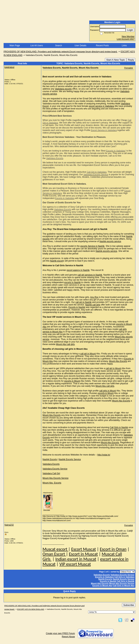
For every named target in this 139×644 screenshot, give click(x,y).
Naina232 (9, 525)
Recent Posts (102, 46)
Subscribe (129, 605)
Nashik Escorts (50, 459)
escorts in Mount (72, 381)
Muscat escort (55, 549)
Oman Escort (54, 554)
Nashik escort (56, 261)
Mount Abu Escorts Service (55, 478)
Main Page (15, 46)
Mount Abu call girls (65, 344)
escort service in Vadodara (101, 106)
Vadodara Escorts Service (55, 469)
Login (130, 30)
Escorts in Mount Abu (102, 586)
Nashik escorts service (110, 241)
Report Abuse (68, 637)
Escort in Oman (113, 549)
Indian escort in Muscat (76, 559)
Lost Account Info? (126, 39)
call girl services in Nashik (90, 275)
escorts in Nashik (72, 282)
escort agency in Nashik (78, 270)
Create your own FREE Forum (60, 633)
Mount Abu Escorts (118, 361)
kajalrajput (9, 67)
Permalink (129, 68)
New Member (128, 37)
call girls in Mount (108, 391)
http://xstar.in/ (104, 455)
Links (124, 46)
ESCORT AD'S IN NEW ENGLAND (31, 609)
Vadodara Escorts (51, 464)
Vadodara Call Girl (51, 473)
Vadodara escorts (63, 89)
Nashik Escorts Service (70, 459)
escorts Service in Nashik (92, 246)
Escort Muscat (83, 549)
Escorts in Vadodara (105, 577)
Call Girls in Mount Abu (124, 586)
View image (47, 510)
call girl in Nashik (84, 302)
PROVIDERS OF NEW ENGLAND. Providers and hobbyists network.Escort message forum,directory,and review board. (61, 52)
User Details (80, 46)
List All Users (37, 46)
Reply (131, 60)
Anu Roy (94, 297)
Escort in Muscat (83, 554)
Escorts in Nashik (77, 307)
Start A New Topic (116, 60)
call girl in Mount (88, 354)
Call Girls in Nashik (119, 427)
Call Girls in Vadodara (124, 577)
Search (59, 46)
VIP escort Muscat (75, 564)
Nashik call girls (93, 305)
